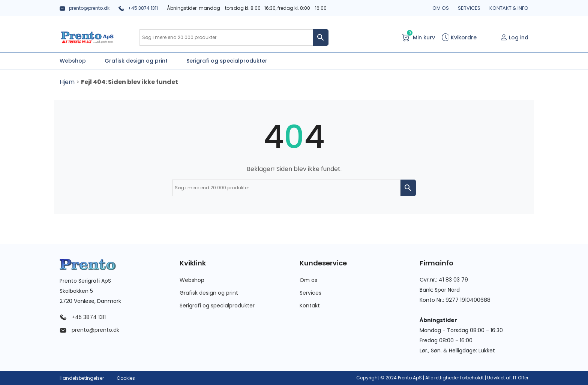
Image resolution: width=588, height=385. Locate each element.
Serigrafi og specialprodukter (217, 306)
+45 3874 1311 (138, 8)
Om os (441, 8)
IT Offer (521, 378)
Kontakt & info (509, 8)
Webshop (192, 280)
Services (469, 8)
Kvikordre (459, 37)
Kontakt (310, 306)
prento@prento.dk (85, 8)
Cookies (126, 378)
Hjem (67, 82)
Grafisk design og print (209, 293)
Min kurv (418, 37)
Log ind (514, 37)
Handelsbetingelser (82, 378)
